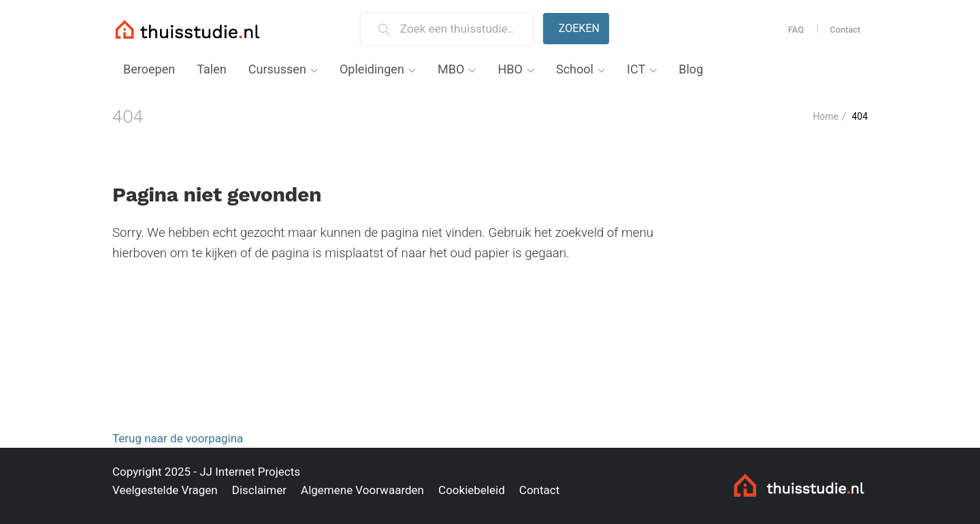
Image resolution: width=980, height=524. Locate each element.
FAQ (796, 30)
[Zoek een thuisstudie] (461, 29)
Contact (845, 30)
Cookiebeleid (472, 490)
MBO (451, 69)
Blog (691, 69)
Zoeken (579, 28)
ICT (636, 69)
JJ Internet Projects (250, 472)
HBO (510, 69)
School (575, 69)
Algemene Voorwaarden (362, 490)
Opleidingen (372, 69)
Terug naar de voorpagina (178, 438)
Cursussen (277, 69)
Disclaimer (259, 490)
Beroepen (149, 69)
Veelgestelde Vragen (165, 490)
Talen (211, 69)
